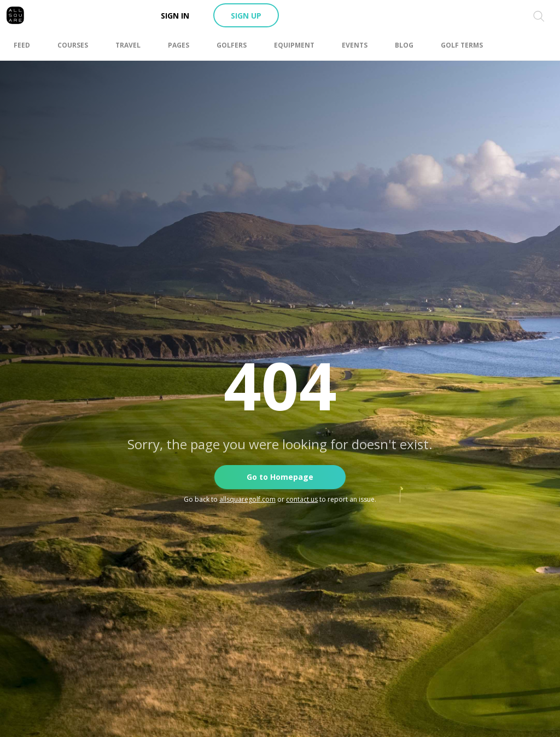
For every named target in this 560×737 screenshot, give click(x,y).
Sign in (175, 16)
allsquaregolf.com (247, 499)
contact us (302, 499)
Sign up (246, 16)
